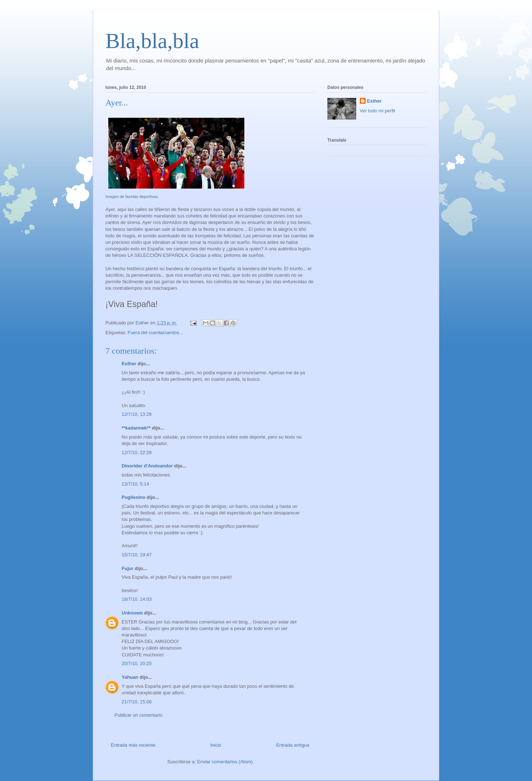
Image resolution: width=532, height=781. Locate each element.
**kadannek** (136, 428)
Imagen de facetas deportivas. (132, 197)
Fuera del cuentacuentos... (155, 333)
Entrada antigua (293, 745)
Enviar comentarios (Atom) (225, 762)
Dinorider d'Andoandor (147, 466)
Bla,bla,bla (152, 41)
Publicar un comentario (138, 715)
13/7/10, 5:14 (135, 484)
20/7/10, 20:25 (137, 663)
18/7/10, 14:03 (137, 599)
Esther (129, 364)
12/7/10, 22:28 (137, 452)
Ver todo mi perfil (378, 111)
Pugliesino (134, 497)
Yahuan (130, 677)
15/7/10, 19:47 (137, 555)
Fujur (128, 568)
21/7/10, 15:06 (137, 702)
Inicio (216, 745)
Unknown (132, 613)
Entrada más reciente (133, 745)
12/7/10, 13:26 (137, 414)
